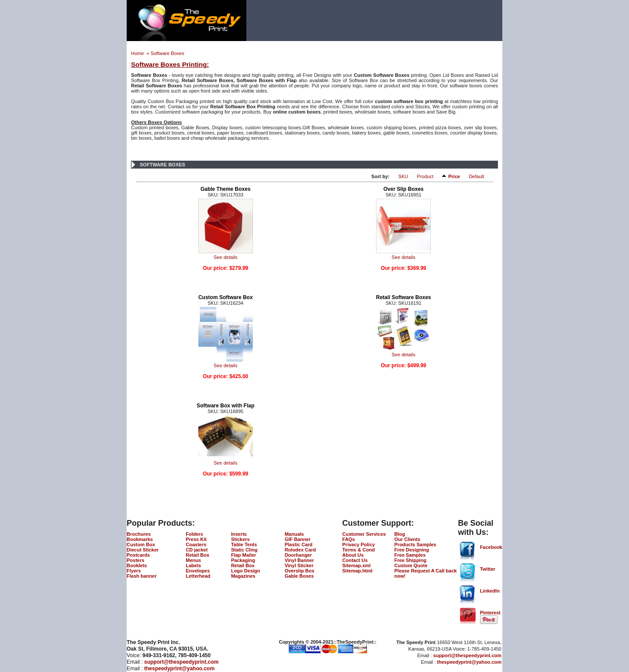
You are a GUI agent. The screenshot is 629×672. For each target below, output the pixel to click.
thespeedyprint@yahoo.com (179, 669)
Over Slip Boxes (404, 189)
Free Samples (410, 555)
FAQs (349, 539)
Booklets (137, 565)
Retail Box (197, 555)
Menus (193, 560)
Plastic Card (299, 544)
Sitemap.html (358, 571)
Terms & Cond (359, 550)
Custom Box (141, 544)
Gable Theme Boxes (226, 189)
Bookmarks (140, 539)
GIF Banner (298, 539)
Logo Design (246, 571)
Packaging (243, 560)
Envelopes (198, 571)
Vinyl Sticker (299, 565)
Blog (400, 534)
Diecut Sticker (143, 550)
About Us (353, 555)
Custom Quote (411, 565)
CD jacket (197, 550)
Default (476, 176)
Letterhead (198, 576)
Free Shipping (410, 560)
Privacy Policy (359, 544)
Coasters (196, 544)
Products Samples (415, 544)
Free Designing (412, 550)
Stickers (240, 539)
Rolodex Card (301, 550)
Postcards (138, 555)
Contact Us (355, 560)
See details (225, 257)
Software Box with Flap (225, 406)
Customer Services (364, 534)
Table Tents (244, 544)
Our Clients (407, 539)
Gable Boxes (299, 576)
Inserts (239, 534)
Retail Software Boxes (404, 297)
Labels (193, 565)
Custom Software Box (226, 297)
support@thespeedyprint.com (181, 662)
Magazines (243, 576)
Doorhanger (298, 555)
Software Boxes (168, 53)
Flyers (134, 571)
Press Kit (196, 539)
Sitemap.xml (357, 565)
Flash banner (142, 576)
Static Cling (244, 550)
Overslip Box (300, 571)
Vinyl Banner (299, 560)
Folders (194, 534)
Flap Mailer (244, 555)
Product (425, 176)
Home (138, 53)
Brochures (139, 534)
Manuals (294, 534)
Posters (135, 560)
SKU (403, 176)
